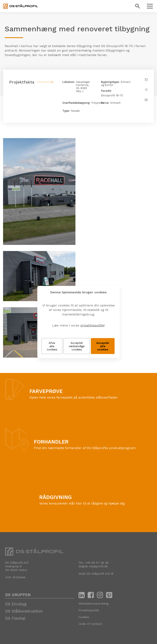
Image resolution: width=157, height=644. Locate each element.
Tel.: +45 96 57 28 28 (94, 563)
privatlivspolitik (92, 325)
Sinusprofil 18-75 (112, 95)
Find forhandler (46, 454)
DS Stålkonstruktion (24, 611)
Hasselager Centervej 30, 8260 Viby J (83, 87)
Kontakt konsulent (54, 510)
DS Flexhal (15, 618)
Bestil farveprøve (43, 404)
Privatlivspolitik (89, 610)
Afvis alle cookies (52, 346)
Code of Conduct (90, 624)
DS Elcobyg (16, 604)
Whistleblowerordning (93, 603)
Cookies (84, 617)
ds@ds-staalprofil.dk (93, 566)
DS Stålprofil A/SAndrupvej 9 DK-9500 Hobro (17, 566)
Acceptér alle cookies (103, 346)
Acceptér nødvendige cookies (77, 346)
